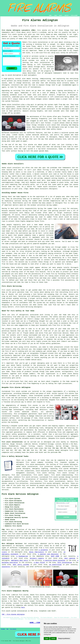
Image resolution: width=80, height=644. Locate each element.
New (7, 629)
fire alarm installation (38, 42)
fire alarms (47, 117)
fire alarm (26, 91)
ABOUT (61, 16)
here (23, 607)
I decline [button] (53, 638)
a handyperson (22, 556)
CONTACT (67, 16)
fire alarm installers (11, 488)
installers (15, 85)
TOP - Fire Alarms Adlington (13, 614)
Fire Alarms (13, 629)
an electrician (55, 565)
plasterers (6, 567)
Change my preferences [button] (64, 638)
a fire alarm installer (53, 548)
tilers (4, 552)
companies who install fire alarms (30, 605)
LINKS (55, 16)
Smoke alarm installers (11, 105)
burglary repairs (37, 558)
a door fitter (39, 563)
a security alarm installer (54, 560)
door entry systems (21, 565)
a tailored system (67, 133)
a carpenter (43, 550)
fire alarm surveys (66, 473)
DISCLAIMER (74, 16)
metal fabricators (37, 552)
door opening (70, 558)
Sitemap (3, 629)
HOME (50, 16)
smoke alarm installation (27, 467)
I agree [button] (47, 638)
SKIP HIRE (55, 556)
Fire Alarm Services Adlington (20, 494)
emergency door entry (20, 560)
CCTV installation (65, 563)
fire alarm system (15, 34)
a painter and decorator (48, 554)
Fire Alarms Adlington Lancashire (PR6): (19, 30)
